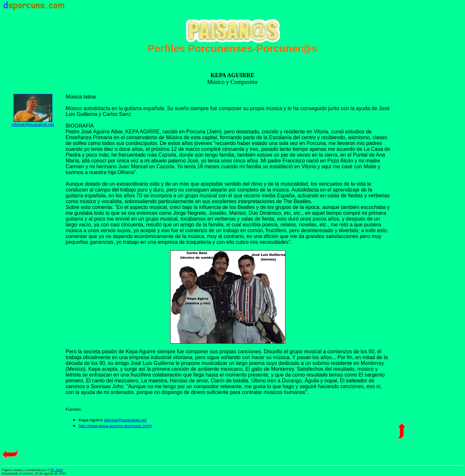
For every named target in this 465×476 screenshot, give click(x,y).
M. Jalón (57, 470)
